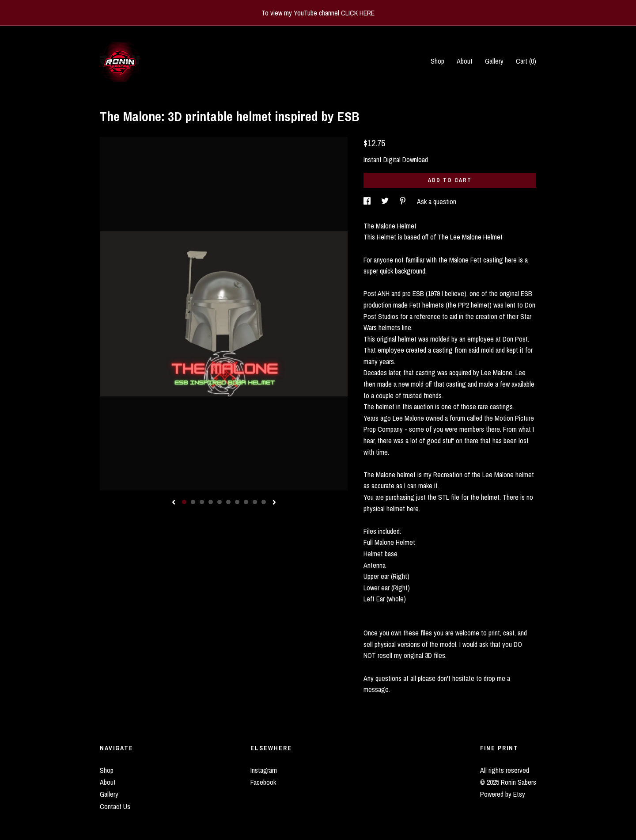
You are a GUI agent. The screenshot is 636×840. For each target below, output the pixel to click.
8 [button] (246, 502)
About (465, 61)
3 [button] (202, 502)
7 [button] (237, 502)
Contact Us (115, 806)
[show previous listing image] (174, 503)
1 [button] (184, 502)
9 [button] (255, 502)
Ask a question (437, 201)
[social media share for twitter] (386, 201)
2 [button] (193, 502)
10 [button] (264, 502)
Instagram (264, 770)
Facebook (263, 782)
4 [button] (211, 502)
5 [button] (220, 502)
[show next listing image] (274, 503)
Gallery (494, 61)
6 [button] (228, 502)
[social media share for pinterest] (404, 201)
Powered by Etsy (503, 794)
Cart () (526, 61)
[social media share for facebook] (368, 201)
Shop (437, 61)
